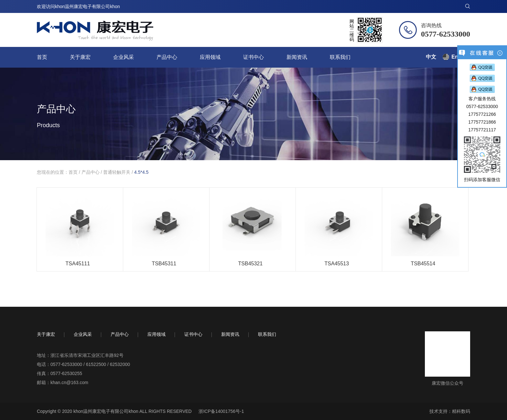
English (461, 57)
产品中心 (167, 57)
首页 (42, 57)
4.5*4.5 (141, 172)
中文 (431, 57)
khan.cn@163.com (69, 382)
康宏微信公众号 (448, 383)
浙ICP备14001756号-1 (221, 411)
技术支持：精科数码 (450, 411)
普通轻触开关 (117, 172)
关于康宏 (80, 57)
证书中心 (253, 57)
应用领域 (210, 57)
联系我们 (340, 57)
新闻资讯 (297, 57)
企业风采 (124, 57)
